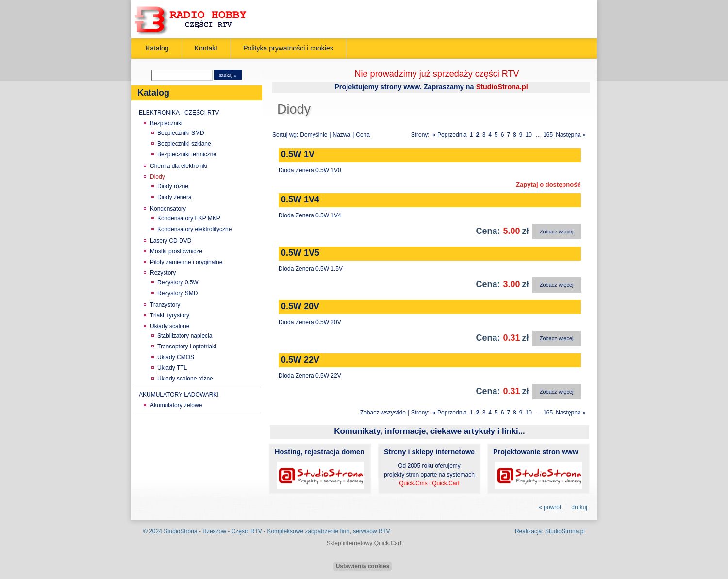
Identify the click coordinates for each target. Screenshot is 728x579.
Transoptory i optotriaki (187, 347)
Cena (363, 135)
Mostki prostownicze (176, 251)
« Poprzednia (450, 135)
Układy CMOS (176, 357)
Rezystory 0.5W (178, 282)
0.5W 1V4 (300, 199)
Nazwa (342, 135)
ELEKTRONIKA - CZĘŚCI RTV (179, 113)
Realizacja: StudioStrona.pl (550, 531)
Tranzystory (165, 305)
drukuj (579, 507)
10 (528, 135)
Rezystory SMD (177, 293)
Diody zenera (174, 197)
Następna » (571, 135)
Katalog (157, 48)
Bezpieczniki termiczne (187, 154)
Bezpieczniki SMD (181, 133)
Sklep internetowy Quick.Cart (364, 543)
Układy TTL (172, 368)
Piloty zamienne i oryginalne (186, 262)
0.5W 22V (300, 360)
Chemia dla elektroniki (179, 166)
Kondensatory (168, 209)
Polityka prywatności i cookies (288, 48)
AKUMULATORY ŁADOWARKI (179, 395)
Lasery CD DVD (171, 241)
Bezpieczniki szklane (184, 144)
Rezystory (163, 273)
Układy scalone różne (185, 379)
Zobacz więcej (557, 232)
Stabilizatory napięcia (185, 336)
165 (548, 135)
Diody (157, 177)
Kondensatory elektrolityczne (194, 229)
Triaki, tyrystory (170, 315)
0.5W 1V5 (300, 253)
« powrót (550, 507)
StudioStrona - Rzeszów (196, 531)
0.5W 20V (300, 306)
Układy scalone (170, 326)
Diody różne (173, 186)
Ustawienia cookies (363, 566)
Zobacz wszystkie (383, 413)
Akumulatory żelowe (176, 405)
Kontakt (206, 48)
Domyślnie (314, 135)
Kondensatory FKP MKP (189, 218)
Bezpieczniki (166, 123)
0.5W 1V (298, 154)
